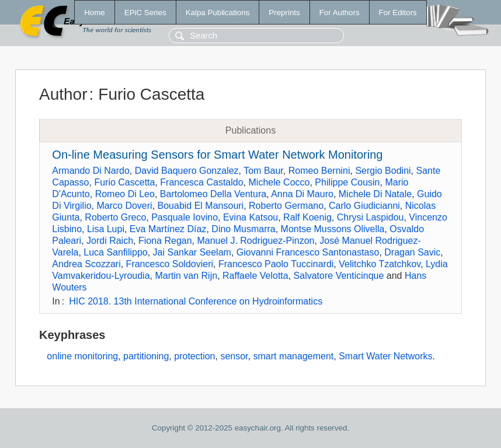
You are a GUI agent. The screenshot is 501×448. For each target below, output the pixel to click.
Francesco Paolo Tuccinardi (276, 264)
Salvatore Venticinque (339, 276)
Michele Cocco (279, 182)
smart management (293, 356)
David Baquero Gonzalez (187, 171)
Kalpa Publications (218, 13)
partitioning (146, 356)
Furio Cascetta (124, 182)
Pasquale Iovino (185, 217)
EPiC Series (145, 13)
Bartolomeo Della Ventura (213, 194)
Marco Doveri (125, 206)
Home (95, 13)
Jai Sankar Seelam (192, 252)
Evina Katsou (251, 217)
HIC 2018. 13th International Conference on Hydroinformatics (196, 301)
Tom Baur (263, 171)
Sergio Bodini (383, 171)
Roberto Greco (115, 217)
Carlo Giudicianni (364, 206)
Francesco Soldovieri (170, 264)
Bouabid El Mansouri (201, 206)
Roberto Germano (286, 206)
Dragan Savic (412, 252)
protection (194, 356)
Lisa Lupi (106, 229)
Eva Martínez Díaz (168, 229)
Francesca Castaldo (201, 182)
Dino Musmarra (243, 229)
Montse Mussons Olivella (333, 229)
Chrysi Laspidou (370, 217)
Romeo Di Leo (125, 194)
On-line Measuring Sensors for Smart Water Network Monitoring (217, 155)
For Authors (340, 13)
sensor (234, 356)
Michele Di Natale (375, 194)
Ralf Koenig (307, 217)
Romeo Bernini (319, 171)
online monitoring (82, 356)
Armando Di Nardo (91, 171)
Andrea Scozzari (86, 264)
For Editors (398, 13)
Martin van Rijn (186, 276)
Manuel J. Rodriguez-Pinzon (255, 241)
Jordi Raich (110, 241)
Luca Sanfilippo (115, 252)
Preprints (284, 13)
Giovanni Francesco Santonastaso (308, 252)
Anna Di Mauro (302, 194)
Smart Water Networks (385, 356)
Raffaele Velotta (255, 276)
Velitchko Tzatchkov (380, 264)
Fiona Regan (165, 241)
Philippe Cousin (347, 182)
